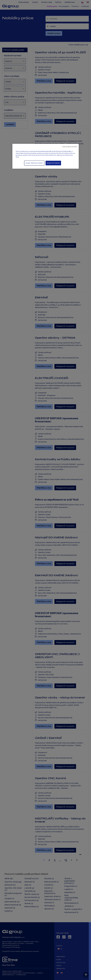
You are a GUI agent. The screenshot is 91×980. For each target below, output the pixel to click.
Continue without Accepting (70, 147)
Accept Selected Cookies (34, 163)
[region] (46, 156)
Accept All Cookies (53, 163)
